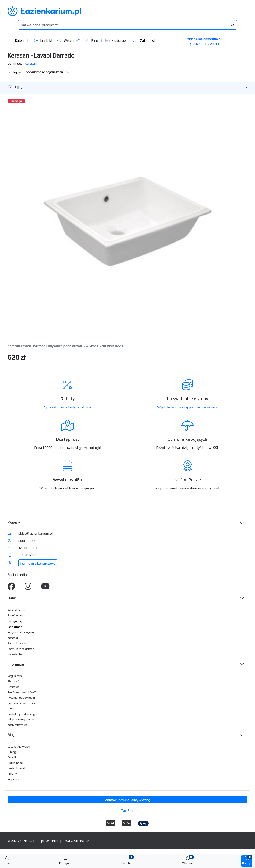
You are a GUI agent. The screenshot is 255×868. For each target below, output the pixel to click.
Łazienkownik (17, 768)
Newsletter (15, 654)
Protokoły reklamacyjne (23, 714)
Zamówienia (16, 615)
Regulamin (15, 676)
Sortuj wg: (39, 72)
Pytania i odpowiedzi (21, 698)
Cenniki (12, 757)
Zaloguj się (145, 41)
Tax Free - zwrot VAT (22, 692)
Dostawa (13, 687)
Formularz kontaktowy (38, 563)
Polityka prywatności (21, 703)
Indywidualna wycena (21, 632)
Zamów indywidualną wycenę (128, 800)
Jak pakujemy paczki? (22, 719)
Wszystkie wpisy (19, 747)
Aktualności (15, 763)
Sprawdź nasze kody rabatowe (68, 407)
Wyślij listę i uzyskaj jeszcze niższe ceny (187, 407)
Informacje (16, 664)
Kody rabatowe (115, 41)
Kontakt (43, 41)
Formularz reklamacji (21, 649)
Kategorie (19, 41)
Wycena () (69, 41)
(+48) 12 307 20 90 (204, 44)
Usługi (12, 598)
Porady (12, 774)
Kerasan (31, 63)
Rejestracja (15, 627)
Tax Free (127, 811)
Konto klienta (17, 610)
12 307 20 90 (28, 548)
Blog (92, 41)
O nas (11, 708)
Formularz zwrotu (20, 643)
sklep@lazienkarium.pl (204, 39)
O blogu (13, 752)
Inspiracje (14, 779)
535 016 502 (28, 555)
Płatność (13, 681)
